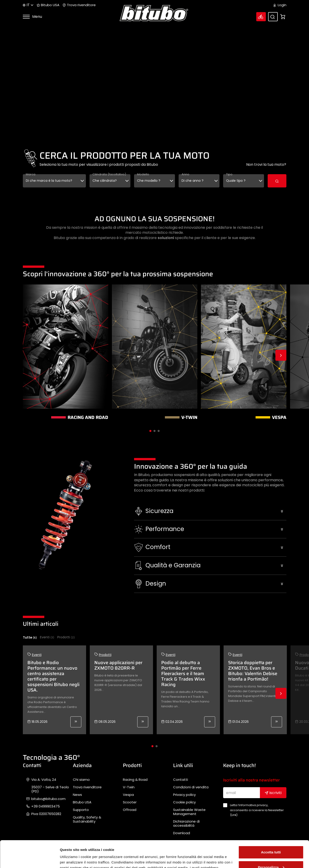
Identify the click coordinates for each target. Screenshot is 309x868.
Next (281, 355)
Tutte (30, 637)
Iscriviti (273, 793)
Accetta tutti (271, 825)
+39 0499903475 (46, 806)
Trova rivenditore (79, 5)
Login (280, 5)
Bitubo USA (48, 5)
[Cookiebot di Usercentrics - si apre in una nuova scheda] (30, 859)
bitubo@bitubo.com (48, 799)
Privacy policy (184, 795)
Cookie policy (184, 802)
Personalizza (271, 840)
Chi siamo (81, 780)
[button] (210, 511)
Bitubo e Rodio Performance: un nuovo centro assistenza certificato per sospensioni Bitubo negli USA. (53, 676)
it (28, 5)
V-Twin (129, 787)
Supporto (81, 810)
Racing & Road (135, 780)
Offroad (130, 810)
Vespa (128, 795)
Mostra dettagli (72, 859)
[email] (242, 793)
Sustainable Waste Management (189, 812)
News (77, 795)
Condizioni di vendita (191, 787)
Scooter (130, 802)
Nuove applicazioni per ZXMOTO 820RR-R (118, 665)
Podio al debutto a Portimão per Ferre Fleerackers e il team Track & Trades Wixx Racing (183, 673)
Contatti (181, 780)
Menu (32, 17)
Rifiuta (271, 855)
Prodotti (66, 637)
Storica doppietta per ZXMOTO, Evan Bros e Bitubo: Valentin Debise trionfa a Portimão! (253, 671)
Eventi (47, 637)
